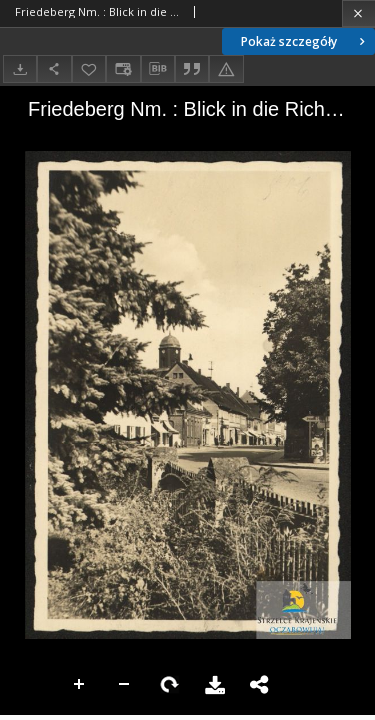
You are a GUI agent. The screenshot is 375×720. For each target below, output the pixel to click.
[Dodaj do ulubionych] (89, 68)
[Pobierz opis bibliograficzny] (158, 69)
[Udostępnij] (54, 68)
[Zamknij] (358, 13)
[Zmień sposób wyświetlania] (123, 68)
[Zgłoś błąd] (226, 68)
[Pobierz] (20, 68)
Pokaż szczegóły (305, 41)
